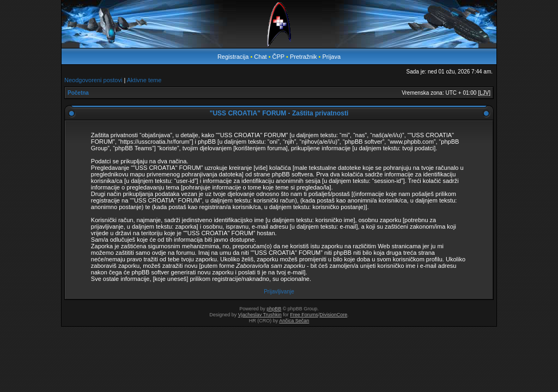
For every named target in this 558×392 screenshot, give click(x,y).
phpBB (274, 309)
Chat (261, 57)
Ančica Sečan (294, 321)
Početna (78, 93)
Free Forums (304, 315)
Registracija (233, 57)
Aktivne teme (144, 80)
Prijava (331, 57)
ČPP (278, 57)
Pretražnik (304, 57)
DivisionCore (333, 315)
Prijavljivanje (279, 292)
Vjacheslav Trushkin (260, 315)
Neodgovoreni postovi (93, 80)
